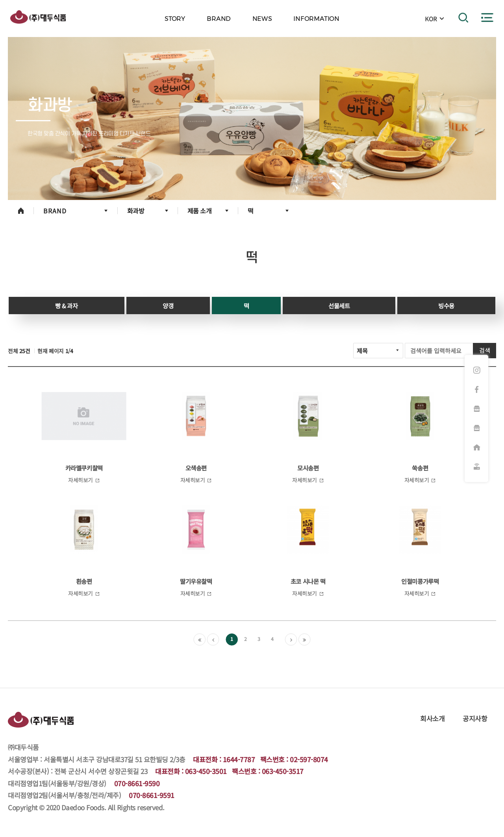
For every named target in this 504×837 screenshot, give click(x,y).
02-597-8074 (309, 759)
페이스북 (476, 390)
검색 (485, 350)
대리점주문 (476, 448)
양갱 (168, 306)
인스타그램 (476, 370)
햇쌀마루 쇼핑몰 (476, 428)
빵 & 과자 (66, 306)
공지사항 (475, 718)
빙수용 (446, 306)
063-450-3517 (283, 771)
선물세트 (339, 306)
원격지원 (476, 467)
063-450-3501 (206, 771)
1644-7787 (239, 759)
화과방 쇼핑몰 (476, 409)
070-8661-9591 (152, 795)
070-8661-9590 (137, 783)
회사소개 (432, 718)
